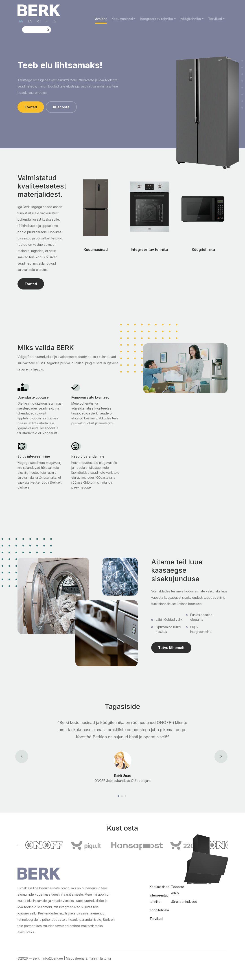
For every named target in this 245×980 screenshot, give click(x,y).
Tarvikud (215, 19)
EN (30, 21)
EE (21, 21)
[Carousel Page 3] (126, 796)
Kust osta (61, 107)
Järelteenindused (184, 902)
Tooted (31, 107)
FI (47, 21)
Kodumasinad (122, 19)
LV (55, 21)
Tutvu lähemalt (171, 648)
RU (39, 21)
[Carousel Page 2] (122, 796)
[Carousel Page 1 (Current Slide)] (119, 796)
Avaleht (101, 19)
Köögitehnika (191, 19)
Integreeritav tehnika (156, 19)
